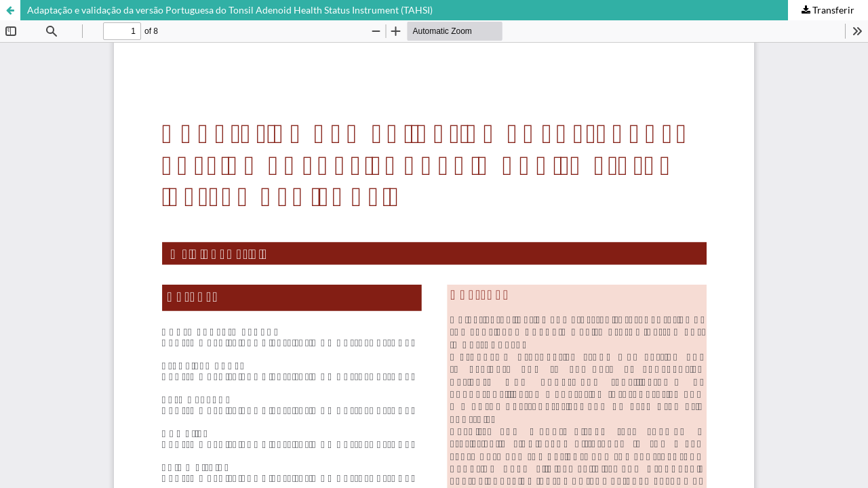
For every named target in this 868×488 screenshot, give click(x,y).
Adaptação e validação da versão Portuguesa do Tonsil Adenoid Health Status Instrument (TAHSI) (230, 10)
